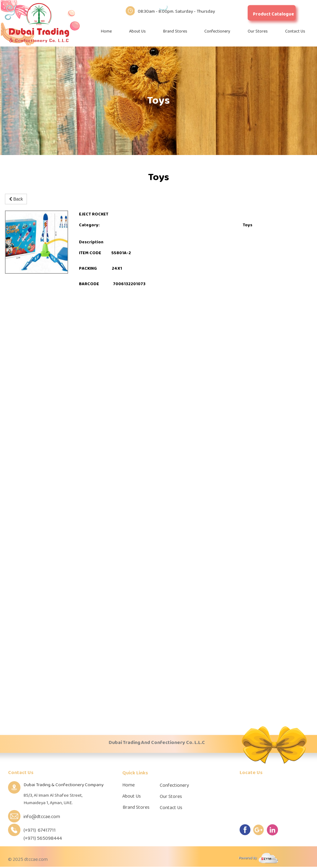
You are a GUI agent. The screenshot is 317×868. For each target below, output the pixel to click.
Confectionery (217, 31)
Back (16, 199)
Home (106, 31)
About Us (137, 31)
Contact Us (295, 31)
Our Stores (258, 31)
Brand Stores (175, 31)
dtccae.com (36, 859)
